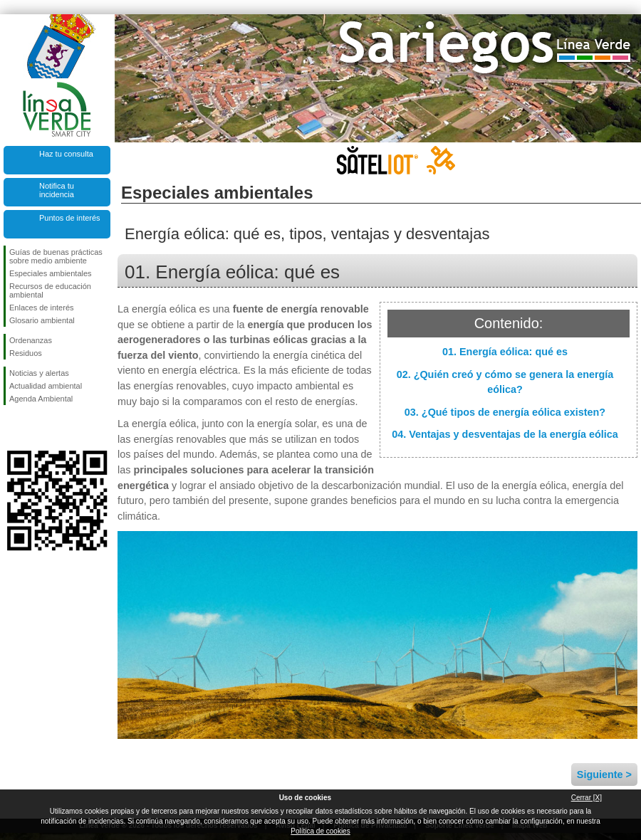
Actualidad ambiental (46, 386)
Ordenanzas (31, 340)
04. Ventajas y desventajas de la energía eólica (505, 434)
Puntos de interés (70, 218)
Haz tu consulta (66, 154)
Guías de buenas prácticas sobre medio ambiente (56, 256)
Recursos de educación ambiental (50, 290)
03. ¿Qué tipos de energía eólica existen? (505, 412)
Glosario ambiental (42, 320)
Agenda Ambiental (41, 399)
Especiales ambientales (51, 273)
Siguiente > (604, 775)
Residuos (26, 353)
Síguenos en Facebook (12, 428)
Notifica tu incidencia (57, 190)
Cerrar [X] (587, 798)
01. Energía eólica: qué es (505, 352)
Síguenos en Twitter (36, 428)
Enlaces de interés (42, 308)
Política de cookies (320, 831)
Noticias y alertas (39, 373)
